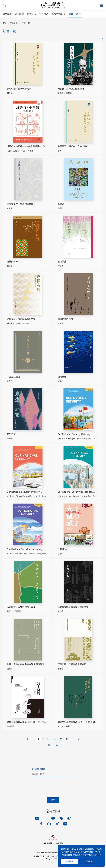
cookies (73, 849)
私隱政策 (59, 843)
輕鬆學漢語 (57, 14)
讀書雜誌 (19, 14)
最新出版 (7, 14)
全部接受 (69, 861)
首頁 (5, 23)
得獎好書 (32, 14)
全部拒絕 (89, 861)
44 (55, 739)
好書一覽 (73, 14)
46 (67, 739)
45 (61, 739)
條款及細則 (48, 843)
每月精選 (44, 14)
